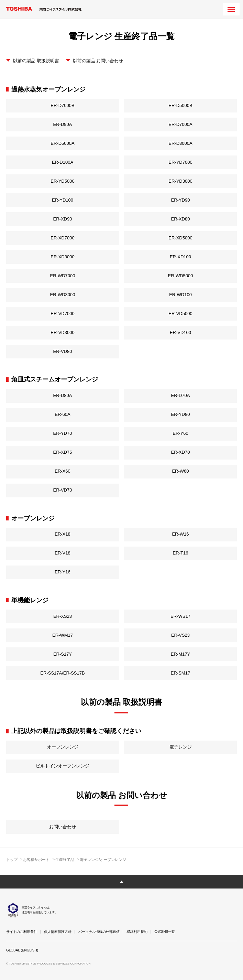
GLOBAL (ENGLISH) (22, 950)
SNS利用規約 (137, 932)
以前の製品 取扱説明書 (36, 61)
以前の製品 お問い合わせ (98, 61)
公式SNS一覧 (165, 932)
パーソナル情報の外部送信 (99, 932)
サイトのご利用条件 (22, 932)
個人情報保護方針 (58, 932)
